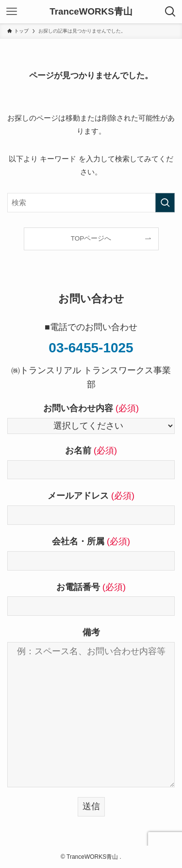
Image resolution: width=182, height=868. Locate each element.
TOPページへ (91, 238)
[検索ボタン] (170, 12)
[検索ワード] (91, 203)
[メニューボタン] (12, 12)
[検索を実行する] (165, 203)
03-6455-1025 (91, 348)
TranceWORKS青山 (91, 12)
